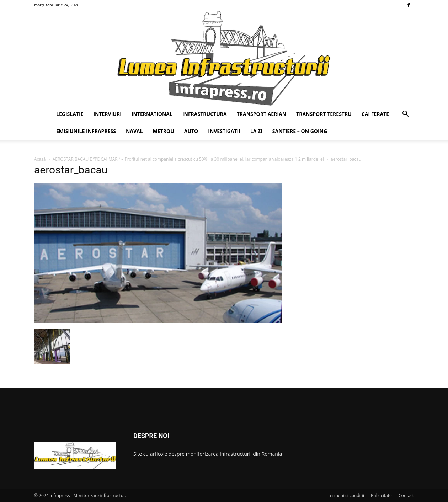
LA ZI (256, 131)
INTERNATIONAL (152, 114)
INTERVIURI (107, 114)
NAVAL (134, 131)
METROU (164, 131)
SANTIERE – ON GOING (300, 131)
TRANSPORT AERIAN (262, 114)
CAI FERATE (375, 114)
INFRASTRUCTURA (205, 114)
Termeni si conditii (346, 495)
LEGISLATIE (70, 114)
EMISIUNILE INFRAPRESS (86, 131)
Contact (406, 495)
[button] (405, 115)
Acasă (40, 159)
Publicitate (381, 495)
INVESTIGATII (224, 131)
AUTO (191, 131)
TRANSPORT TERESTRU (324, 114)
